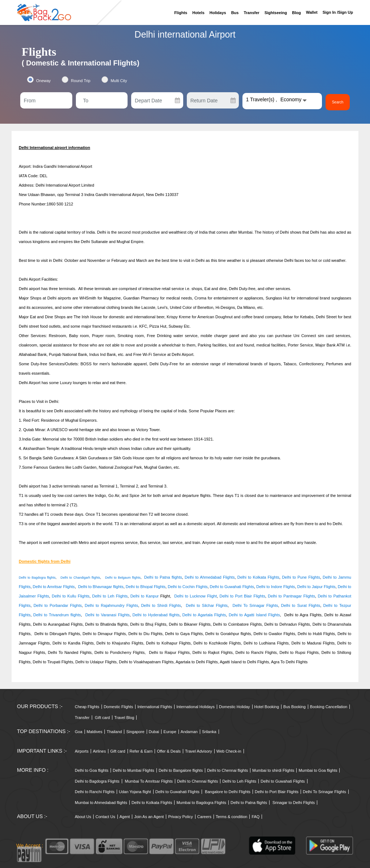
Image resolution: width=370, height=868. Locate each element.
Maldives (94, 732)
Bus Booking (294, 707)
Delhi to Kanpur (145, 596)
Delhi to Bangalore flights (181, 770)
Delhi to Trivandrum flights (57, 615)
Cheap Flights (87, 707)
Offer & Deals (169, 751)
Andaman (189, 732)
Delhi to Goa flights (92, 770)
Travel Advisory (199, 751)
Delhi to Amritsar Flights (54, 587)
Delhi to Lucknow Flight (195, 596)
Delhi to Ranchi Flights (95, 792)
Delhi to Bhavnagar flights (101, 587)
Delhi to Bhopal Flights (146, 587)
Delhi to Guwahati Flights (232, 587)
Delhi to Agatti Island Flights (254, 615)
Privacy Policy (180, 817)
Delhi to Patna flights (163, 577)
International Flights (155, 707)
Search (338, 102)
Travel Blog (124, 718)
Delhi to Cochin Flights (188, 587)
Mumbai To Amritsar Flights (149, 781)
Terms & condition (231, 817)
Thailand (114, 732)
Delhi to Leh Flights (110, 596)
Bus (235, 13)
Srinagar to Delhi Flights (294, 803)
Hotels (198, 13)
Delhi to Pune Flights (301, 577)
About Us (83, 817)
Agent (125, 817)
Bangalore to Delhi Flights (228, 792)
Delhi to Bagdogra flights (37, 578)
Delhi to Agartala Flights (204, 615)
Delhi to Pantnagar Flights (291, 596)
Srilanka (209, 732)
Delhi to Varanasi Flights (107, 615)
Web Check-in (229, 751)
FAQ (255, 817)
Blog (296, 13)
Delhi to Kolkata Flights (258, 577)
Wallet (312, 12)
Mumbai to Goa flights (318, 770)
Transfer (251, 13)
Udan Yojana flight (135, 792)
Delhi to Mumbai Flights (134, 770)
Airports (82, 751)
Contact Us (105, 817)
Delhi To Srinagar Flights (255, 605)
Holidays (218, 13)
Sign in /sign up (338, 12)
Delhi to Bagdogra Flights (97, 781)
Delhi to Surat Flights (301, 605)
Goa (79, 732)
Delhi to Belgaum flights (123, 578)
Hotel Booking (267, 707)
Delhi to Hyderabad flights (156, 615)
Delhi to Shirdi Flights (160, 605)
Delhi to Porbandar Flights (58, 605)
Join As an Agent (149, 817)
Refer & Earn (141, 751)
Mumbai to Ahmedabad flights (101, 803)
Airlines (99, 751)
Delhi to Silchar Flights (207, 605)
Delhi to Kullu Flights (70, 596)
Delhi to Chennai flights (227, 770)
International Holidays (195, 707)
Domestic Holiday (235, 707)
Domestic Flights (118, 707)
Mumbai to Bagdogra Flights (201, 803)
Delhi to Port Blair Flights (242, 596)
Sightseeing (276, 13)
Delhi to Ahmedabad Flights (210, 577)
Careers (204, 817)
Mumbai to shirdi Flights (273, 770)
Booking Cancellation (329, 707)
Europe (170, 732)
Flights (181, 13)
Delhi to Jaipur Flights (317, 587)
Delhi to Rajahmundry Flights (112, 605)
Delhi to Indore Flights (276, 587)
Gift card (103, 718)
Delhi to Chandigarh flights (80, 578)
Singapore (135, 732)
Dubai (154, 732)
